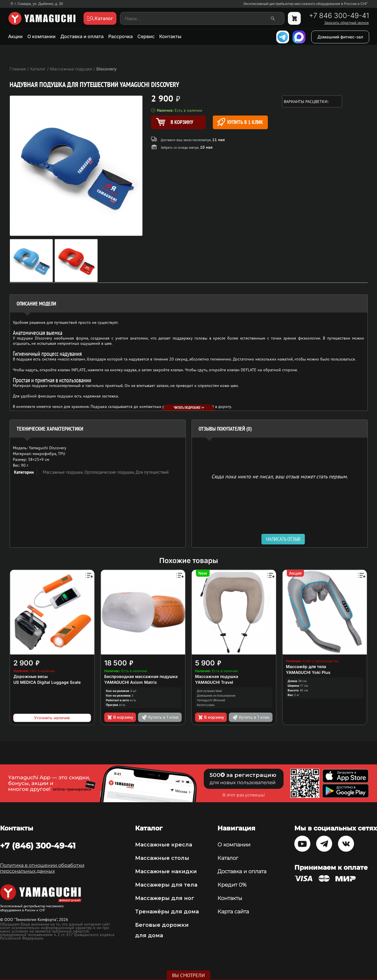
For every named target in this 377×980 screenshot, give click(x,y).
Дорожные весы (31, 676)
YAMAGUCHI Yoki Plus (308, 672)
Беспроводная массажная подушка (141, 676)
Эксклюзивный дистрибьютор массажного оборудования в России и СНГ (305, 4)
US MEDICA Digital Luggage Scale (47, 682)
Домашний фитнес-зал (340, 37)
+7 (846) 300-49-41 (38, 846)
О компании (41, 36)
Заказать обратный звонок (347, 23)
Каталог (228, 858)
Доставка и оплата (82, 36)
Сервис (146, 36)
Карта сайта (233, 912)
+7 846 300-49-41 (339, 16)
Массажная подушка (217, 676)
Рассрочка (121, 36)
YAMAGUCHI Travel (214, 682)
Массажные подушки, (64, 472)
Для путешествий (152, 472)
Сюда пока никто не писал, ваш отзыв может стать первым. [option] (280, 476)
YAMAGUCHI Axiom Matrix (131, 682)
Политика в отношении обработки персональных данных (42, 868)
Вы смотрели (188, 975)
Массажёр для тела (306, 666)
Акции (15, 36)
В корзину (120, 717)
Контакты (170, 36)
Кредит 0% (232, 885)
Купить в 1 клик (240, 122)
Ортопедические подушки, (110, 472)
